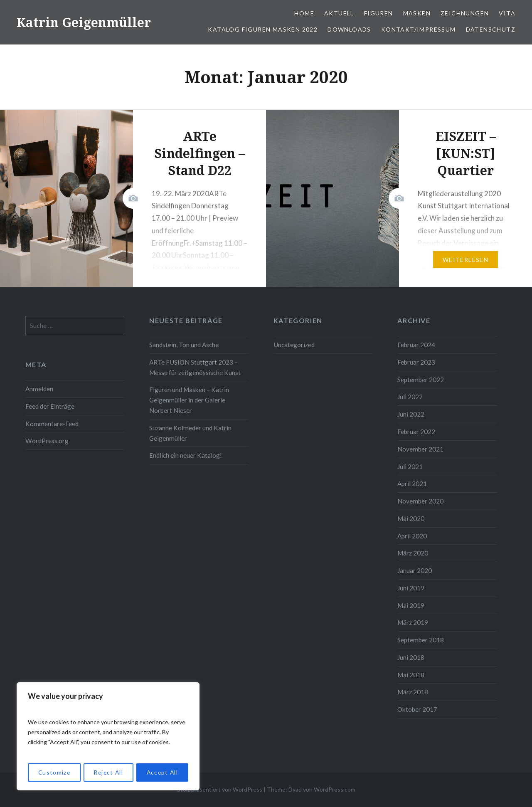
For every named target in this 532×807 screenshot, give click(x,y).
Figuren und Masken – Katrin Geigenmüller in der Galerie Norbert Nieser (189, 400)
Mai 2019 (411, 605)
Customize (54, 772)
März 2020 (413, 553)
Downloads (349, 29)
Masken (417, 13)
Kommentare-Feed (52, 424)
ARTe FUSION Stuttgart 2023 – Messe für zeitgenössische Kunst (195, 367)
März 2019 (413, 622)
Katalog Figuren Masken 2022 (263, 29)
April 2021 (412, 484)
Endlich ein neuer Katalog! (186, 455)
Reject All (108, 772)
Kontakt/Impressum (419, 29)
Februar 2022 (416, 432)
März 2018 (413, 692)
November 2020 (420, 501)
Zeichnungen (465, 13)
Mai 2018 (411, 675)
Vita (507, 13)
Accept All (162, 772)
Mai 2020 (411, 518)
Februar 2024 (416, 345)
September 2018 (421, 640)
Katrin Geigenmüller (84, 22)
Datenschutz (491, 29)
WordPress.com (335, 789)
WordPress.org (47, 441)
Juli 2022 (410, 397)
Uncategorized (294, 345)
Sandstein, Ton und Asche (184, 345)
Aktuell (339, 13)
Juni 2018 (411, 657)
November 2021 (420, 449)
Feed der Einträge (50, 406)
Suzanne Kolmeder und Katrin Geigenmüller (190, 433)
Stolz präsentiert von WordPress (220, 789)
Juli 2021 (410, 466)
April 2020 (412, 536)
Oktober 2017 (417, 709)
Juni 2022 (411, 414)
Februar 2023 (416, 362)
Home (304, 13)
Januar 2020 (415, 570)
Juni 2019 (411, 588)
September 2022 (421, 380)
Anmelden (39, 389)
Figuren (379, 13)
